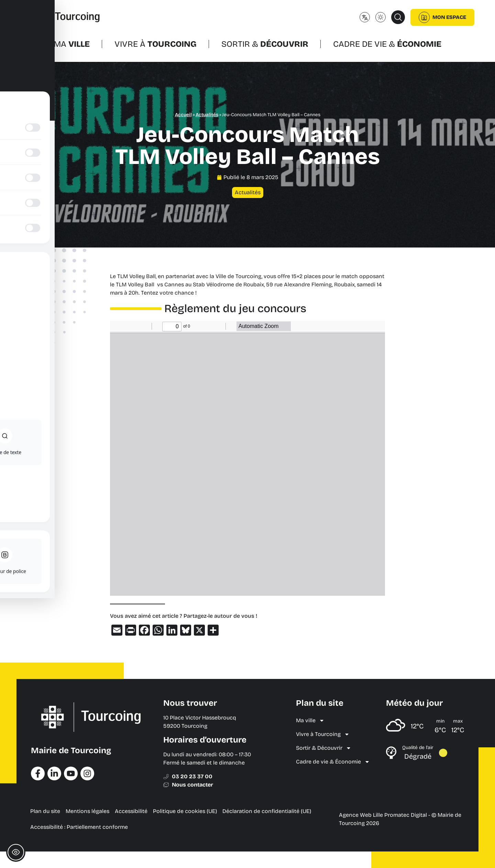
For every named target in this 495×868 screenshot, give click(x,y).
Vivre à (156, 44)
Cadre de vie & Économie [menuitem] (333, 762)
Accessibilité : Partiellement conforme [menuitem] (79, 827)
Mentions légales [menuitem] (87, 811)
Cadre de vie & (387, 44)
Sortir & (265, 44)
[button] (398, 17)
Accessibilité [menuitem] (131, 811)
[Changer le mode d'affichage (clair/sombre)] (381, 17)
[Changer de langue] (365, 17)
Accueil (183, 115)
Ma (72, 44)
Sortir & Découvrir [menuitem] (324, 748)
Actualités (207, 115)
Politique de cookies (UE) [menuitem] (185, 811)
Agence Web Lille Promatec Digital (383, 815)
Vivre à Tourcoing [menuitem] (323, 734)
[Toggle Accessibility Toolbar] (16, 852)
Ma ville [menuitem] (310, 721)
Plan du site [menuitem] (45, 811)
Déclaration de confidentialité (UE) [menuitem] (267, 811)
